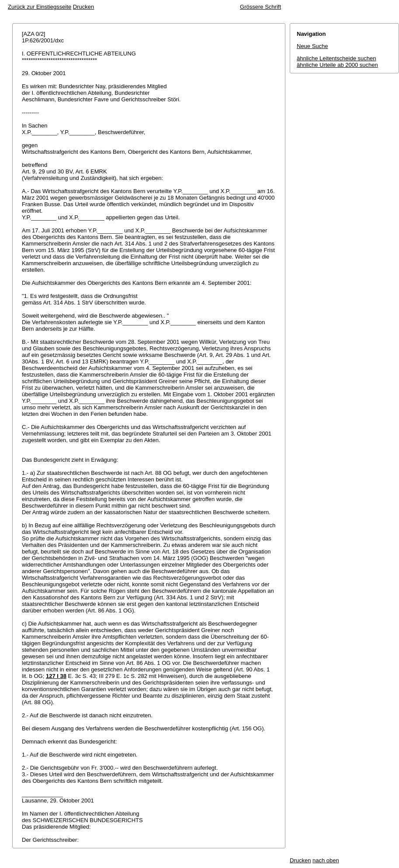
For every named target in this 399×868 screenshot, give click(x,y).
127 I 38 (56, 676)
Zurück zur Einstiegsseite (40, 7)
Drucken (83, 7)
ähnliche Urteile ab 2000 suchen (337, 65)
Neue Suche (312, 46)
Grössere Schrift (260, 7)
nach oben (326, 860)
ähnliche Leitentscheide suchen (336, 58)
